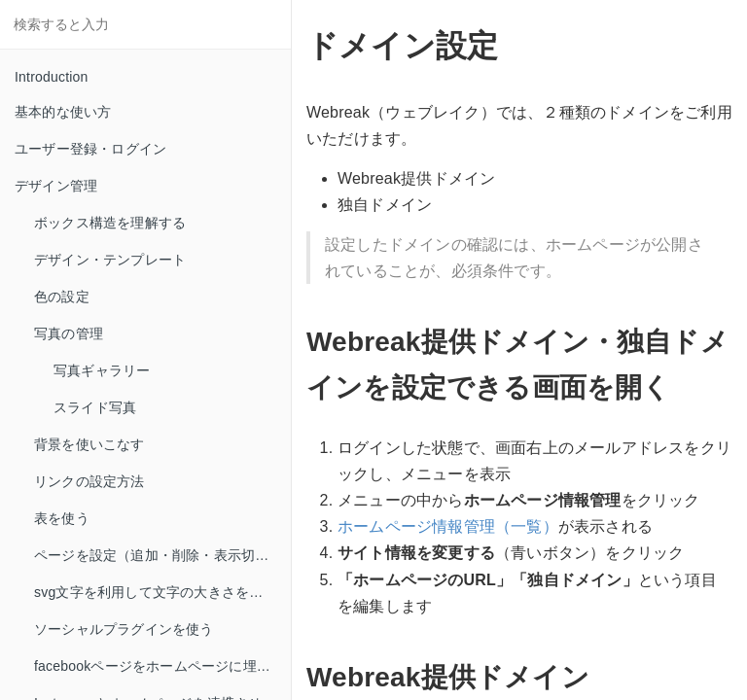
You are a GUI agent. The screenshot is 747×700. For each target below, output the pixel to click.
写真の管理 (69, 333)
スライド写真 (95, 407)
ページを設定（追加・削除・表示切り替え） (162, 555)
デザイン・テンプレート (110, 260)
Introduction (52, 77)
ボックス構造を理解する (110, 223)
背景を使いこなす (89, 444)
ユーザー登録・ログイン (90, 149)
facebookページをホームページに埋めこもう (162, 666)
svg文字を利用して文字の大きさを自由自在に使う (162, 592)
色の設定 (62, 297)
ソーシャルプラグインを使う (124, 629)
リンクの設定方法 (89, 481)
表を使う (62, 518)
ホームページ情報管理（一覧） (448, 526)
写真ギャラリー (102, 370)
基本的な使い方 (63, 112)
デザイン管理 (56, 186)
